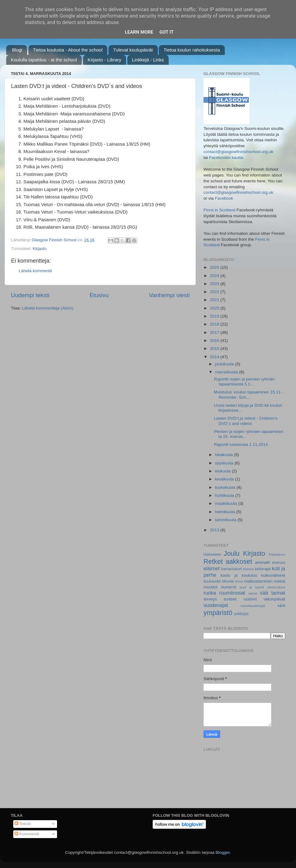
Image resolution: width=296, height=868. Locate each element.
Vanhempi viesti (169, 295)
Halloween (212, 554)
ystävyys (242, 614)
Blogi (17, 50)
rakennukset (276, 587)
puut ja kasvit (252, 587)
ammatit (262, 562)
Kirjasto (40, 249)
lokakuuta (224, 455)
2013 (215, 530)
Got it (166, 32)
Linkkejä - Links (148, 60)
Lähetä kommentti (35, 271)
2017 (215, 332)
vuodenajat (216, 605)
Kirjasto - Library (104, 60)
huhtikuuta (225, 495)
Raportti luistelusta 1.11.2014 (241, 444)
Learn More (139, 32)
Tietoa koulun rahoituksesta (192, 50)
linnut (239, 581)
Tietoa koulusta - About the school (68, 50)
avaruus (279, 563)
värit (282, 606)
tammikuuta (226, 520)
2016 (215, 341)
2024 (215, 276)
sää (264, 593)
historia (248, 569)
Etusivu (99, 295)
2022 (215, 292)
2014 (215, 357)
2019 (215, 316)
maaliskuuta (227, 503)
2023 (215, 284)
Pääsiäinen (277, 554)
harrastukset (231, 569)
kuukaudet (212, 581)
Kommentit (27, 834)
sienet (253, 593)
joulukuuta (225, 364)
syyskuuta (225, 463)
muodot (210, 587)
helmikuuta (226, 512)
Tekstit (23, 824)
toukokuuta (226, 487)
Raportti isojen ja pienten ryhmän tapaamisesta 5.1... (244, 382)
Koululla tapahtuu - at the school (44, 60)
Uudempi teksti (30, 295)
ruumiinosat (232, 593)
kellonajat (263, 569)
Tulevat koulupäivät (133, 50)
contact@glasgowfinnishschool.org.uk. (239, 192)
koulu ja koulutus (239, 575)
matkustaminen (258, 581)
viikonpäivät (274, 599)
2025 (215, 267)
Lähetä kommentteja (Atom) (48, 308)
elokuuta (223, 471)
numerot (228, 587)
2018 (215, 324)
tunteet (230, 599)
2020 (215, 308)
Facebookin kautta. (227, 158)
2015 (215, 349)
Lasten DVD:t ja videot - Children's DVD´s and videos (246, 421)
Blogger (223, 852)
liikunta (228, 581)
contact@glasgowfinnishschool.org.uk (238, 152)
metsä (280, 581)
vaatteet (250, 599)
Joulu (232, 553)
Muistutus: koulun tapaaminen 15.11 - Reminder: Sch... (249, 395)
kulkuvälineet (273, 575)
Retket (213, 561)
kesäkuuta (225, 479)
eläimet (212, 568)
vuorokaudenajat (253, 606)
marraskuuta (227, 372)
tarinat (278, 593)
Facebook (224, 198)
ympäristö (218, 613)
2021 (215, 300)
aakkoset (239, 561)
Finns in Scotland (220, 210)
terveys (210, 599)
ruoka (210, 593)
